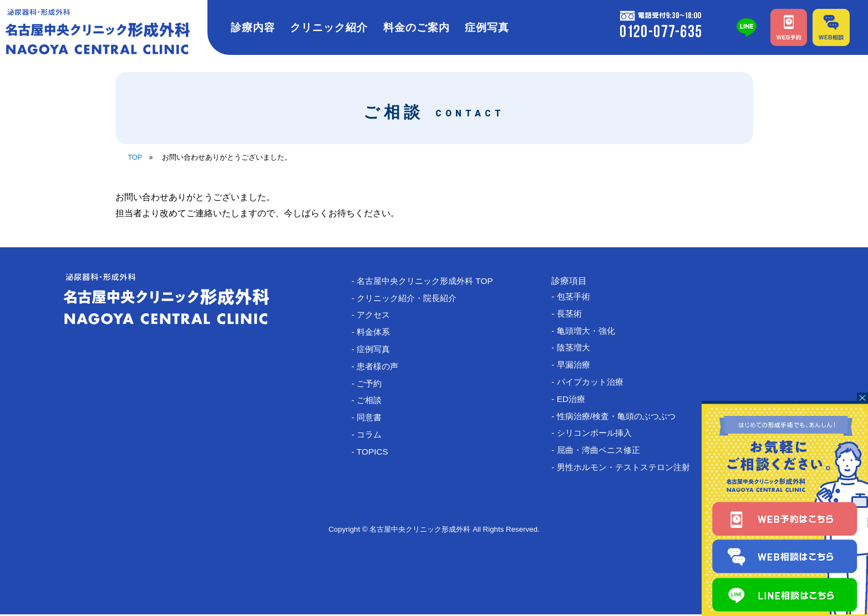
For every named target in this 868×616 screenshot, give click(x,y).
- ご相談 (372, 402)
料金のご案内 (417, 27)
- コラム (372, 437)
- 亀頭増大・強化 (590, 331)
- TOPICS (374, 454)
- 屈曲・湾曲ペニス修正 (603, 453)
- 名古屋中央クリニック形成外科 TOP (430, 281)
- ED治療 (573, 401)
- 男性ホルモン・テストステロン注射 (630, 470)
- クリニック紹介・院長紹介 (412, 298)
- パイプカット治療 (594, 383)
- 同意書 (372, 420)
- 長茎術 (572, 314)
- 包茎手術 (576, 296)
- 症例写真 (376, 350)
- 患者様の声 (380, 368)
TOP (135, 157)
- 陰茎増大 (576, 348)
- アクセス (376, 316)
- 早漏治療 (576, 366)
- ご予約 (372, 385)
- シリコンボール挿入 (598, 436)
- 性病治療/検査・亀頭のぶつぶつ (622, 418)
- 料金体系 (376, 333)
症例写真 (487, 27)
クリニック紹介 (329, 27)
